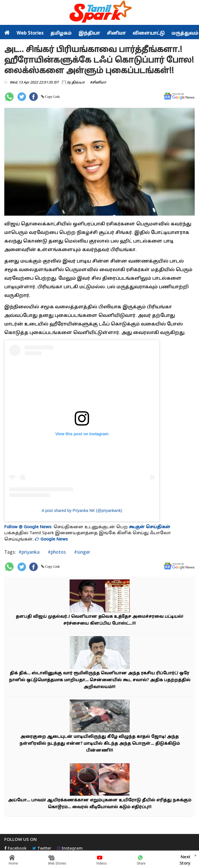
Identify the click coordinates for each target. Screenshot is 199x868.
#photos (56, 552)
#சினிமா (98, 83)
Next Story (185, 859)
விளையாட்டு (149, 33)
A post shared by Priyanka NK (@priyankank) (82, 511)
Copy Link (52, 97)
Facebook (15, 849)
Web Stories (30, 33)
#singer (82, 552)
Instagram (70, 849)
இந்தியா (89, 33)
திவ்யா (78, 83)
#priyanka (29, 552)
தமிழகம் (61, 33)
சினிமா (116, 33)
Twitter (42, 849)
